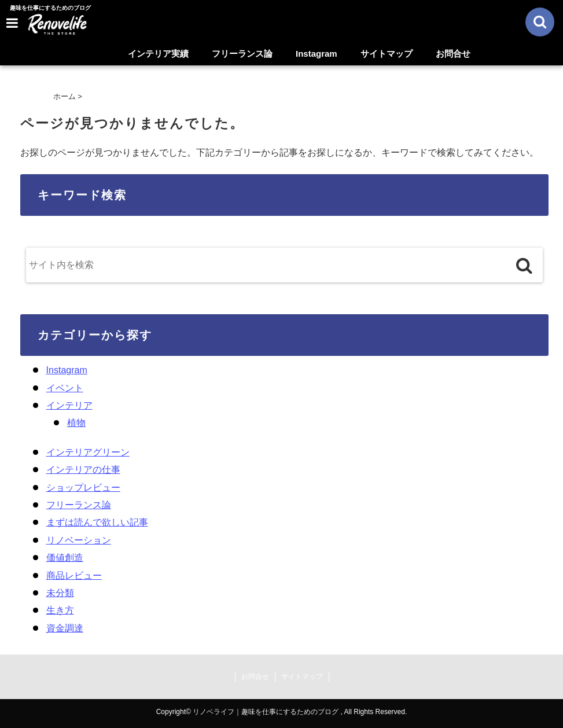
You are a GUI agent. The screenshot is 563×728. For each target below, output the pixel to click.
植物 (76, 423)
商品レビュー (74, 576)
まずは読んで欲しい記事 (97, 522)
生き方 (60, 610)
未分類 (60, 593)
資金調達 (65, 628)
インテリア (69, 405)
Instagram (317, 54)
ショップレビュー (83, 488)
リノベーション (79, 540)
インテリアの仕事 (83, 470)
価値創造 (65, 558)
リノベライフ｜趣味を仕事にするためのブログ (266, 712)
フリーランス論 (242, 54)
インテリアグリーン (88, 452)
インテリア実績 (158, 54)
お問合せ (453, 54)
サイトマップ (387, 54)
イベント (65, 388)
